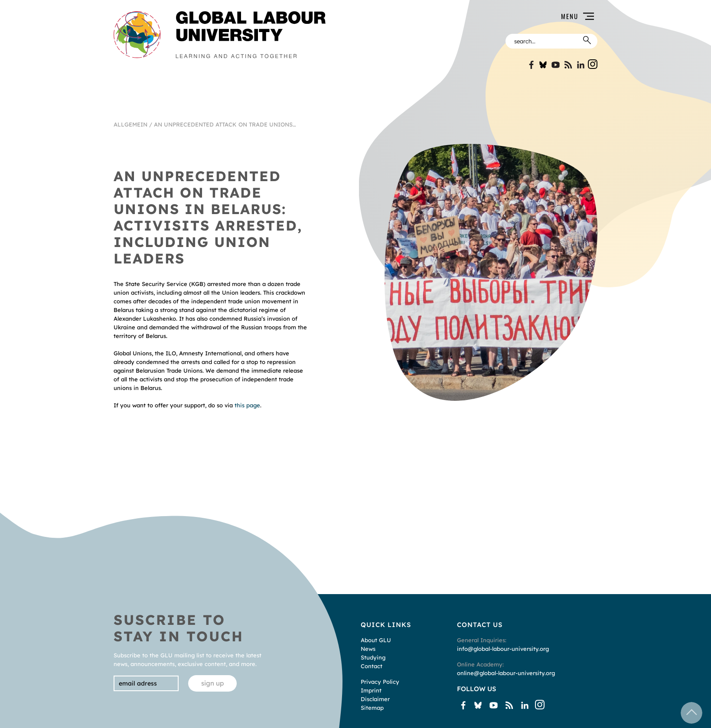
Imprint (371, 690)
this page (247, 405)
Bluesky (543, 65)
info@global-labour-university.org (503, 649)
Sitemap (372, 708)
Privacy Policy (380, 682)
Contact (372, 666)
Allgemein (130, 124)
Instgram (593, 64)
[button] (467, 16)
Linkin (581, 65)
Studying (373, 657)
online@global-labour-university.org (506, 673)
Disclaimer (375, 699)
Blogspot (568, 65)
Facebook (530, 65)
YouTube (556, 65)
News (368, 649)
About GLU (376, 640)
